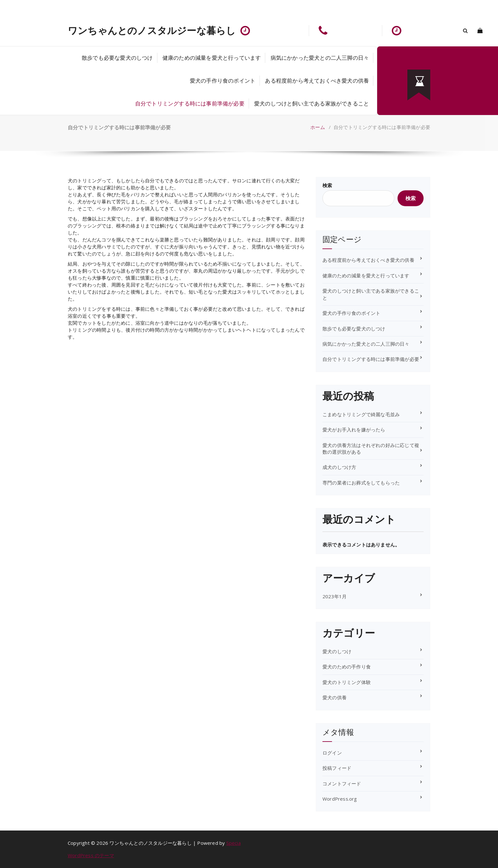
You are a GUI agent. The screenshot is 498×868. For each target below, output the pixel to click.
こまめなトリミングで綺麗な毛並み (361, 414)
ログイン (332, 753)
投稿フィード (337, 768)
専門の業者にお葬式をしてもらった (361, 483)
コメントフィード (342, 783)
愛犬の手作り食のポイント (223, 81)
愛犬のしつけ (337, 651)
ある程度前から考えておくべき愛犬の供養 (317, 81)
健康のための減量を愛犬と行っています (212, 58)
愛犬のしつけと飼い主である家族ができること (311, 103)
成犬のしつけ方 (339, 467)
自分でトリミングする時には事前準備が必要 (190, 103)
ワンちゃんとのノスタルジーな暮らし (152, 31)
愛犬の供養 (335, 697)
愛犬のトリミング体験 (347, 682)
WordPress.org (340, 799)
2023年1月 (335, 596)
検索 (327, 185)
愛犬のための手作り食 (347, 667)
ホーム (318, 127)
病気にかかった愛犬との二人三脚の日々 (320, 58)
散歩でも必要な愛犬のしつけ (117, 58)
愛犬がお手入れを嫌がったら (354, 430)
